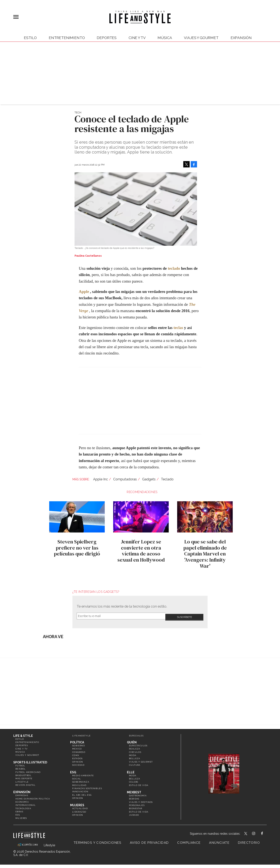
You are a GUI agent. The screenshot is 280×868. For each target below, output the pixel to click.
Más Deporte (24, 776)
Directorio (249, 840)
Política (77, 740)
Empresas (22, 793)
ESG (18, 812)
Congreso (79, 750)
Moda (133, 753)
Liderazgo (79, 809)
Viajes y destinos (141, 800)
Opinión (78, 759)
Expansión (22, 790)
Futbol (20, 763)
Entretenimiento (67, 38)
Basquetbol (23, 773)
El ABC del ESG (82, 792)
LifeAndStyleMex (266, 832)
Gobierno (79, 743)
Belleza (135, 756)
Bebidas (134, 796)
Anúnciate (219, 840)
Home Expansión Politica (33, 796)
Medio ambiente (83, 773)
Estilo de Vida (139, 809)
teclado (174, 268)
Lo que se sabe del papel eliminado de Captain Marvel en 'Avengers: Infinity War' (204, 554)
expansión (241, 38)
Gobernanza (81, 780)
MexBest (134, 790)
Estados (77, 756)
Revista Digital (25, 782)
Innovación (80, 789)
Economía (22, 799)
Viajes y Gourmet (201, 38)
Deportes (107, 38)
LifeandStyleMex (246, 832)
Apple (84, 292)
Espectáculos (138, 743)
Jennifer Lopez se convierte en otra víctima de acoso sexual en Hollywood (140, 551)
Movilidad (79, 783)
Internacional (26, 803)
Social (77, 776)
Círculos (135, 750)
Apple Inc (101, 479)
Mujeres (21, 816)
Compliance (189, 840)
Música (165, 38)
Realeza (135, 746)
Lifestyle (22, 779)
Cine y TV (137, 38)
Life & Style (23, 733)
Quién (132, 740)
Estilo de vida (139, 783)
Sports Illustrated (30, 760)
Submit (184, 616)
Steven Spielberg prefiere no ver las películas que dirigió (76, 548)
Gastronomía (138, 793)
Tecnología (23, 806)
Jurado (134, 813)
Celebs (134, 780)
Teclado (167, 479)
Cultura (135, 763)
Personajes (137, 803)
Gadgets (149, 479)
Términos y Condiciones (98, 840)
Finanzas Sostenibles (87, 786)
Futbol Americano (28, 770)
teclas (178, 328)
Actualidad (80, 806)
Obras (19, 809)
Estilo (30, 38)
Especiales (136, 733)
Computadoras (125, 479)
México (77, 746)
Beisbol (21, 766)
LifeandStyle (82, 733)
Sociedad (78, 763)
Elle (131, 770)
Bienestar (136, 806)
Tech (78, 113)
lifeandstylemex (257, 832)
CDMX (76, 753)
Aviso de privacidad (149, 840)
